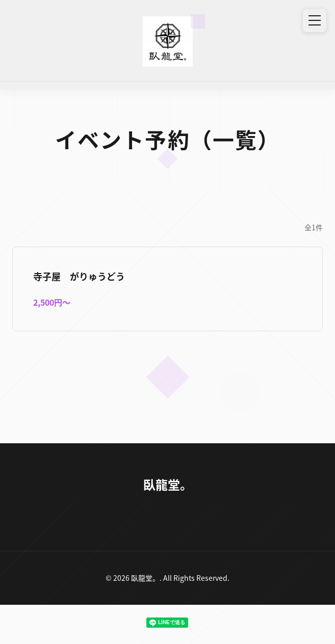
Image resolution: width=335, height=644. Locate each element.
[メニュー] (315, 20)
